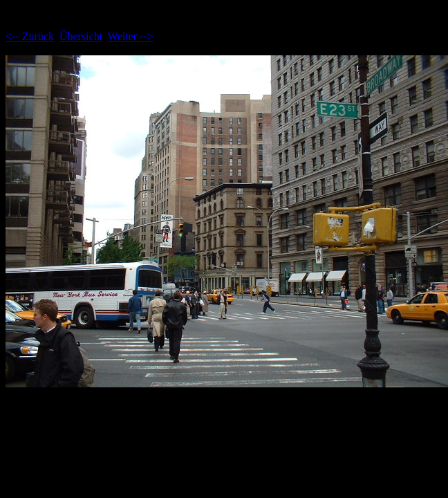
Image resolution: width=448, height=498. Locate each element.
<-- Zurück (30, 36)
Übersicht (81, 36)
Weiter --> (131, 36)
